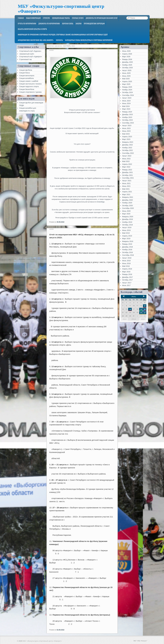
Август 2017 (127, 283)
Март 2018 (126, 272)
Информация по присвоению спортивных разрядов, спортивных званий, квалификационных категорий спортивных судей (63, 35)
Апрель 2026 (127, 54)
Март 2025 (126, 84)
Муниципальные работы (61, 18)
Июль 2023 (126, 128)
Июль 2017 (126, 285)
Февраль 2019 (128, 241)
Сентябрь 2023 (128, 123)
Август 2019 (127, 227)
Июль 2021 (126, 183)
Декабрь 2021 (127, 172)
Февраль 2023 (128, 142)
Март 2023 (126, 139)
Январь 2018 (127, 274)
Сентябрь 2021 (128, 178)
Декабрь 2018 (127, 247)
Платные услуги (78, 18)
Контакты (59, 40)
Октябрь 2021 (127, 175)
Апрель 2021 (127, 192)
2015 (143, 319)
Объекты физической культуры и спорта (32, 29)
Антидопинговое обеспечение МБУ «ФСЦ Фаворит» (36, 40)
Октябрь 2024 (127, 92)
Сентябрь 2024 (128, 95)
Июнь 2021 (126, 186)
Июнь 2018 (126, 263)
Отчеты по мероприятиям (27, 23)
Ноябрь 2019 (127, 222)
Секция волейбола (26, 78)
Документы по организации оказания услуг (102, 18)
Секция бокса (24, 73)
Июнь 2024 (126, 103)
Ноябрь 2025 (127, 65)
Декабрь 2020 (127, 200)
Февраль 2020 (128, 217)
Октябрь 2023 (127, 120)
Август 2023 (127, 126)
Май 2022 (126, 161)
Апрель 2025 (127, 81)
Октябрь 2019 (127, 225)
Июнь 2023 (126, 131)
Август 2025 (127, 70)
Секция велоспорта (27, 76)
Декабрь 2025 (127, 62)
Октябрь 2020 (127, 206)
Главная (21, 18)
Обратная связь (68, 23)
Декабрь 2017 (127, 277)
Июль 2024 (126, 101)
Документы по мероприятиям (49, 23)
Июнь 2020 (126, 211)
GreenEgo (101, 202)
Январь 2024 (127, 112)
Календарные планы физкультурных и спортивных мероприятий (89, 40)
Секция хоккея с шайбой (29, 81)
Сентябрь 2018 (128, 255)
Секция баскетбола (27, 89)
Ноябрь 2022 (127, 148)
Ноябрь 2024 (127, 90)
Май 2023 (126, 134)
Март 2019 (126, 239)
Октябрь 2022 (127, 150)
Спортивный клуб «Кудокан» (30, 51)
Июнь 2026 (126, 51)
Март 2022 (126, 167)
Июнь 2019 (126, 230)
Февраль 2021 (128, 197)
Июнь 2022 (126, 159)
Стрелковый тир (25, 59)
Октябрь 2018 (127, 252)
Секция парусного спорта (29, 86)
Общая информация (33, 18)
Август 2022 (127, 156)
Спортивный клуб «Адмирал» (31, 57)
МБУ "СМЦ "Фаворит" (140, 641)
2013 (124, 319)
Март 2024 (126, 109)
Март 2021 (126, 194)
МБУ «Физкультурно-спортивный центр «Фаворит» (61, 9)
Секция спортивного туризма (30, 92)
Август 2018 (127, 258)
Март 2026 (126, 57)
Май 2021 (126, 189)
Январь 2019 (127, 244)
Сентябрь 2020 (128, 208)
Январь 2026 (127, 59)
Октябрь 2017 (127, 280)
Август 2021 (127, 181)
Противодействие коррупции (94, 23)
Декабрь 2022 (127, 145)
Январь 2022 (127, 170)
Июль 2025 (126, 73)
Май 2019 (126, 233)
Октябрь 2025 (127, 68)
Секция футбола (26, 70)
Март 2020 (126, 214)
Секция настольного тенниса (30, 84)
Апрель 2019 (127, 236)
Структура (46, 18)
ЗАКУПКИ (79, 23)
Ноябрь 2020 (127, 203)
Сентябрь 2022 (128, 153)
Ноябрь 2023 (127, 117)
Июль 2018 (126, 261)
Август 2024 (127, 98)
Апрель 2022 (127, 164)
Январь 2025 (127, 87)
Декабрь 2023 (127, 114)
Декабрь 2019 (127, 219)
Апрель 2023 (127, 137)
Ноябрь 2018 (127, 250)
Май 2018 (126, 266)
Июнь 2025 (126, 76)
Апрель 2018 (127, 269)
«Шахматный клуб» (27, 54)
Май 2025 (126, 79)
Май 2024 (126, 106)
